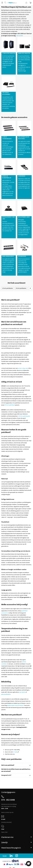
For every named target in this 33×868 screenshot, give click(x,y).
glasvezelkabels (6, 694)
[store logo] (12, 1)
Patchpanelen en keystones (24, 138)
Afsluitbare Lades (24, 217)
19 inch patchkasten (9, 53)
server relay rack (23, 368)
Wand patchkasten (24, 53)
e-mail (15, 752)
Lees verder (20, 36)
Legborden (22, 176)
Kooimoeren (22, 256)
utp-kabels (22, 692)
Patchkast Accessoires (6, 93)
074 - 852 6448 (8, 800)
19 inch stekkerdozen (7, 138)
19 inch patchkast (10, 405)
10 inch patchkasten (21, 288)
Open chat (4, 832)
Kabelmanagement (8, 256)
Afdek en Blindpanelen (7, 177)
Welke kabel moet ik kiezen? (16, 705)
